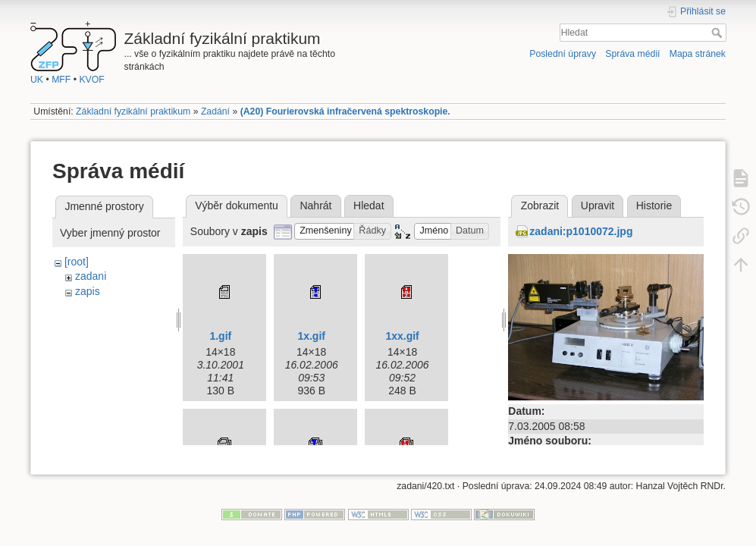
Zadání (215, 111)
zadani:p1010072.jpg (581, 231)
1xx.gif (402, 336)
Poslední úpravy (563, 54)
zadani (91, 276)
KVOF (91, 80)
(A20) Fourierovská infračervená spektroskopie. (345, 111)
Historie (654, 206)
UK (37, 80)
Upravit (598, 206)
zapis (88, 291)
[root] (77, 262)
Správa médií (632, 54)
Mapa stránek (698, 54)
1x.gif (311, 336)
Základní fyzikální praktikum (133, 111)
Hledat (718, 33)
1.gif (220, 336)
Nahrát (315, 206)
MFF (61, 80)
